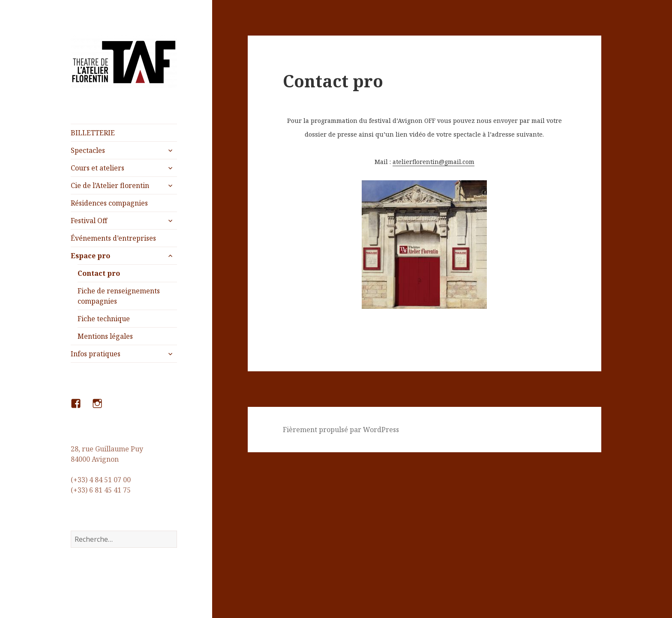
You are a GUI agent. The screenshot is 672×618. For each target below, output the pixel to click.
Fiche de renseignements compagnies (119, 296)
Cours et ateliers (97, 168)
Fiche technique (104, 319)
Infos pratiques (96, 354)
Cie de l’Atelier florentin (110, 185)
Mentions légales (105, 336)
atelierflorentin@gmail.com (433, 162)
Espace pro (90, 256)
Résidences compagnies (109, 203)
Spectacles (88, 150)
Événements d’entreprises (113, 238)
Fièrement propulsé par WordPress (341, 430)
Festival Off (89, 221)
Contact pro (99, 273)
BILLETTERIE (93, 133)
